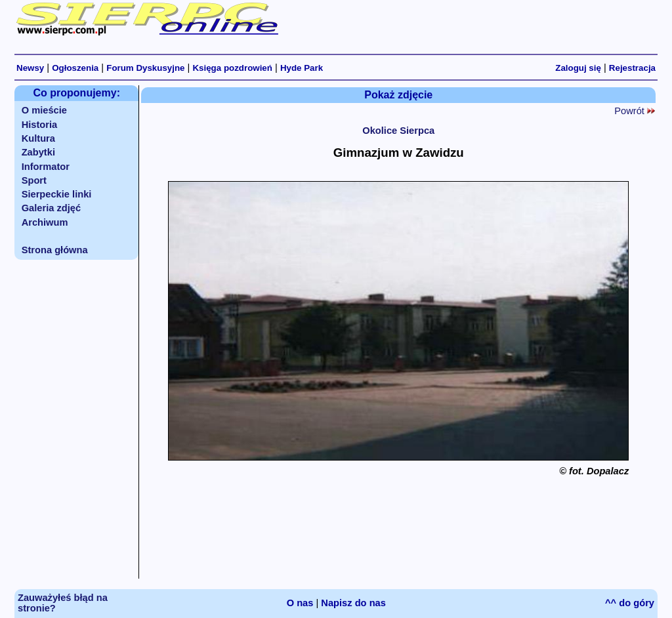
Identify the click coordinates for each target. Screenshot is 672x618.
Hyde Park (302, 68)
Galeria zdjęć (51, 208)
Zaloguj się (578, 68)
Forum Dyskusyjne (145, 68)
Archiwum (45, 222)
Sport (34, 180)
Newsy (30, 68)
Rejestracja (632, 68)
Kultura (38, 138)
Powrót (635, 111)
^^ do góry (630, 603)
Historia (40, 125)
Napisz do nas (353, 603)
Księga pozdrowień (232, 68)
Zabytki (38, 152)
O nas (300, 603)
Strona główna (55, 250)
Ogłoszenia (75, 68)
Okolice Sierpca (398, 131)
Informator (46, 167)
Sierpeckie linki (57, 194)
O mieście (44, 110)
